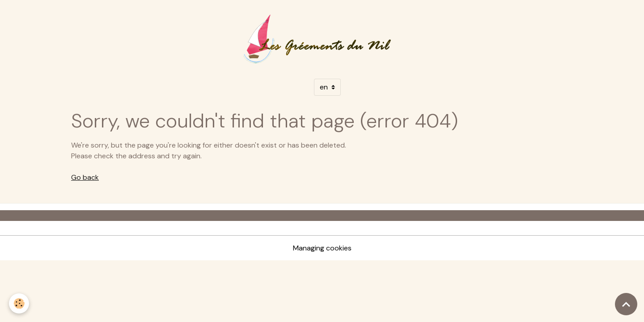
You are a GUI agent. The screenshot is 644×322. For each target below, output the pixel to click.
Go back (85, 177)
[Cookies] (19, 303)
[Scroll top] (626, 304)
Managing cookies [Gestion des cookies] (322, 248)
